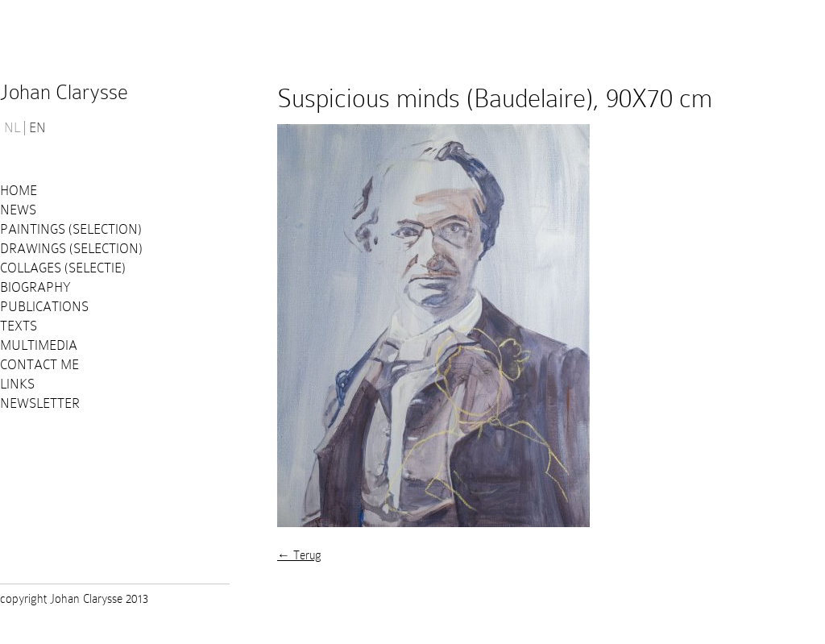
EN (37, 128)
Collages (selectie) (63, 268)
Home (19, 191)
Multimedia (39, 345)
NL (12, 128)
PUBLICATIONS (44, 307)
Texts (19, 326)
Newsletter (40, 403)
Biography (35, 287)
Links (17, 384)
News (18, 210)
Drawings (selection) (71, 249)
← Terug (299, 555)
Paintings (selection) (71, 229)
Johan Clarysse (64, 92)
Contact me (39, 365)
